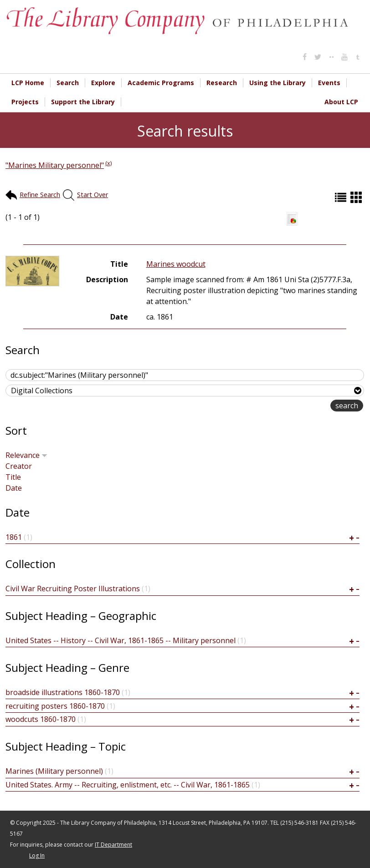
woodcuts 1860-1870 (41, 719)
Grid (357, 197)
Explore (103, 83)
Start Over (92, 195)
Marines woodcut (176, 264)
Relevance (26, 455)
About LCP (341, 102)
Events (329, 83)
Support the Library (83, 102)
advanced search (301, 406)
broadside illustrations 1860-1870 (63, 692)
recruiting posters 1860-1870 (55, 706)
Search (68, 83)
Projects (25, 102)
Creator (19, 466)
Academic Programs (161, 83)
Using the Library (277, 83)
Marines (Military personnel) (54, 771)
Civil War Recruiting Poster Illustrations (73, 589)
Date (14, 488)
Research (222, 83)
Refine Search (40, 195)
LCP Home (28, 83)
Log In (37, 855)
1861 (14, 537)
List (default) (342, 197)
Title (13, 477)
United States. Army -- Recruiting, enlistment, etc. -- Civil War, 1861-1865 (128, 785)
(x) (108, 163)
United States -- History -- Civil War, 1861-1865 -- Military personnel (121, 640)
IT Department (113, 845)
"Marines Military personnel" (55, 165)
